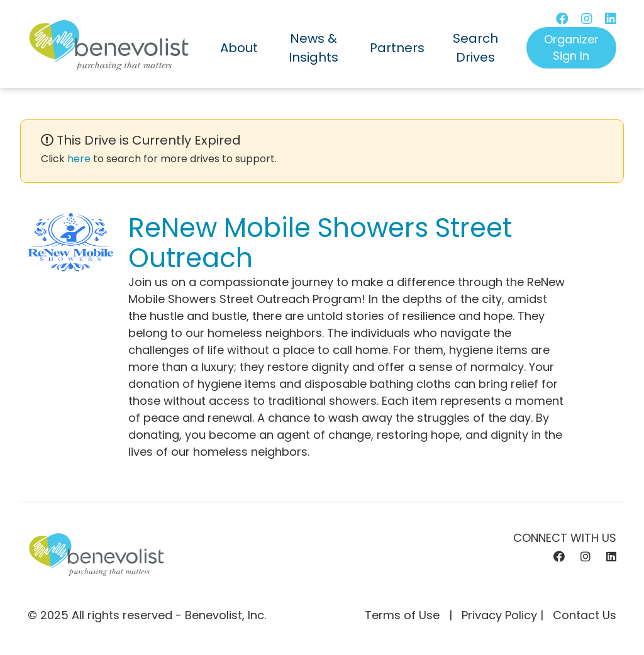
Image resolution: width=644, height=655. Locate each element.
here (79, 159)
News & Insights (314, 48)
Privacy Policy (499, 615)
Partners (397, 48)
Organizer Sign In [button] (571, 47)
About (239, 48)
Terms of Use (402, 615)
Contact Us (585, 615)
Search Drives (475, 48)
